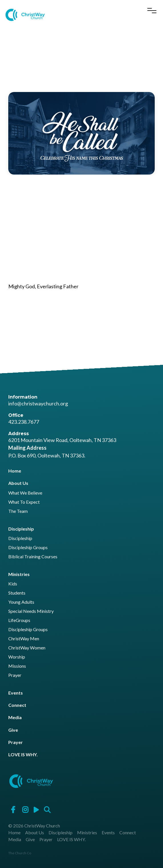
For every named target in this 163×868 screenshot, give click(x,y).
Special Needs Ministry (31, 611)
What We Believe (25, 493)
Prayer (15, 675)
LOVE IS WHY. (23, 754)
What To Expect (24, 502)
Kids (13, 584)
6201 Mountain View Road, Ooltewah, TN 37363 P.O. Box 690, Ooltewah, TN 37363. (62, 448)
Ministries (19, 574)
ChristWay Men (24, 639)
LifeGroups (19, 620)
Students (17, 593)
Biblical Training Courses (33, 557)
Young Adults (21, 602)
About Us (18, 483)
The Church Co (20, 853)
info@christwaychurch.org (38, 403)
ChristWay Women (27, 648)
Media (15, 717)
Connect (17, 705)
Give (13, 730)
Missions (17, 666)
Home (15, 471)
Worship (17, 657)
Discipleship (21, 529)
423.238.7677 (24, 422)
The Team (18, 511)
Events (16, 693)
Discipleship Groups (28, 548)
